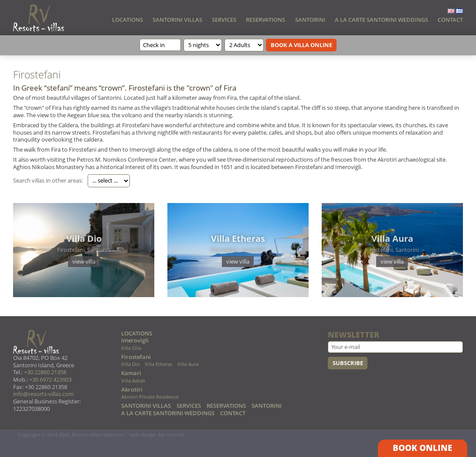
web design (143, 435)
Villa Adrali (133, 381)
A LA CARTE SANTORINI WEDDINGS (381, 20)
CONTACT (450, 20)
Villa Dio (131, 364)
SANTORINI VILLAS (177, 20)
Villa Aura (188, 364)
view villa (84, 261)
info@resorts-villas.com (43, 394)
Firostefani (136, 357)
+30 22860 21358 (45, 372)
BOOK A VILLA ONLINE (301, 45)
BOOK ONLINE (422, 448)
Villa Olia (131, 348)
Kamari (131, 373)
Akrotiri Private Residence (150, 397)
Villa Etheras (158, 364)
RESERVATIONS (265, 20)
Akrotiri (132, 390)
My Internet (171, 435)
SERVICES (224, 20)
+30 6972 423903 (50, 380)
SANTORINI (310, 20)
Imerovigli (135, 340)
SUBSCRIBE (348, 363)
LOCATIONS (127, 20)
